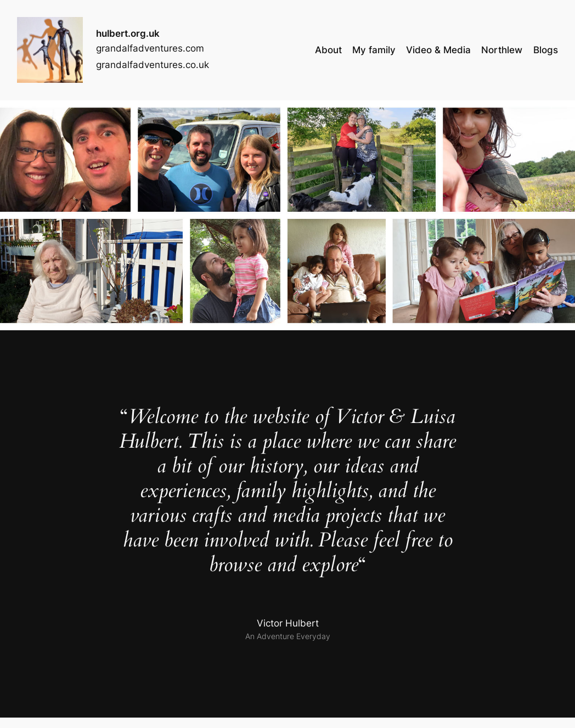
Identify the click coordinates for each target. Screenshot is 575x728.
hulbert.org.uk (128, 33)
